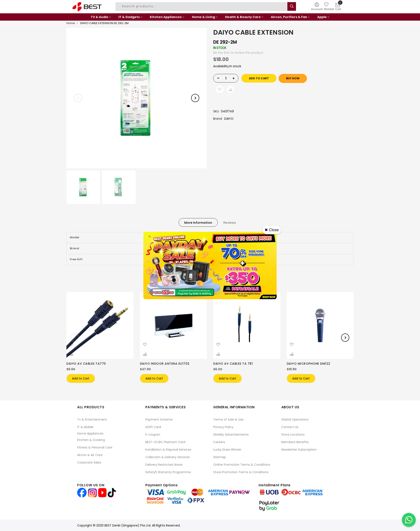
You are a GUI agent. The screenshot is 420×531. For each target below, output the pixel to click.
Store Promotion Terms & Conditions (241, 472)
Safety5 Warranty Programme (168, 472)
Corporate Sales (89, 462)
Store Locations (293, 434)
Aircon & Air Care (90, 455)
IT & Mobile (85, 427)
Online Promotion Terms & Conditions (242, 464)
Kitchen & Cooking (91, 440)
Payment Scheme (159, 419)
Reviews (230, 223)
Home (71, 23)
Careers (219, 442)
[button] (71, 345)
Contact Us (290, 427)
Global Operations (295, 419)
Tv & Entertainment (92, 419)
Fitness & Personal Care (95, 447)
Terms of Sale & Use (228, 419)
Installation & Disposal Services (168, 449)
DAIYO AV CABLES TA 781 (233, 364)
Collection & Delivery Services (168, 457)
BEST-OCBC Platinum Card (165, 442)
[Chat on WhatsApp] (409, 520)
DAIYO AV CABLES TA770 (86, 364)
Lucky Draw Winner (227, 449)
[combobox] (202, 6)
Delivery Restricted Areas (164, 464)
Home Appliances (90, 433)
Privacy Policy (223, 427)
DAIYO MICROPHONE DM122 (309, 364)
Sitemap (220, 457)
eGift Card (153, 427)
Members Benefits (295, 442)
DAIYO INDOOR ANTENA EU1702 (165, 364)
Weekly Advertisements (231, 434)
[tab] (198, 222)
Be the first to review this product (238, 53)
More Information (198, 223)
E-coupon (153, 434)
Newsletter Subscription (299, 449)
